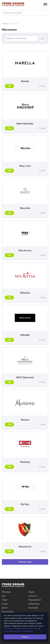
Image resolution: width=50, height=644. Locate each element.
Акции (31, 592)
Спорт (5, 600)
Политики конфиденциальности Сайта (21, 629)
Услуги (5, 604)
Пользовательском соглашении (18, 631)
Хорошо (25, 637)
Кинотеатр (33, 608)
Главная (5, 24)
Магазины (6, 592)
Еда (4, 596)
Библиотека (34, 604)
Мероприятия (35, 600)
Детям (5, 608)
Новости (32, 596)
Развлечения (8, 612)
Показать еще (25, 562)
